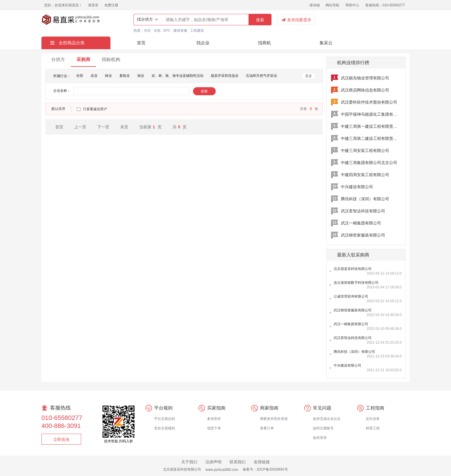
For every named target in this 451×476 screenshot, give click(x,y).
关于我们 (189, 462)
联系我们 (238, 462)
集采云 (326, 43)
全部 (80, 76)
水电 (157, 31)
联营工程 (373, 428)
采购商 (83, 59)
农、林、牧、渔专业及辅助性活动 (177, 76)
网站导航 (332, 5)
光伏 (147, 31)
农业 (94, 76)
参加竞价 (214, 419)
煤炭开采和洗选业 (225, 76)
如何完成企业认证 (327, 419)
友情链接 (262, 462)
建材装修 (180, 31)
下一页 (103, 127)
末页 (124, 127)
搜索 (260, 20)
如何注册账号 (323, 428)
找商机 (264, 43)
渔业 (141, 76)
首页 (141, 43)
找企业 (203, 43)
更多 (309, 76)
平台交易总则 (165, 419)
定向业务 (373, 419)
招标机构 (111, 59)
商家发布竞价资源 (274, 419)
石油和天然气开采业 (261, 76)
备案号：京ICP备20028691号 (265, 469)
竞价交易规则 (165, 428)
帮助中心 (352, 5)
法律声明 (213, 462)
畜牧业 (125, 76)
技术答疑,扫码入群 (118, 441)
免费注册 (111, 5)
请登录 (93, 5)
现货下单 (214, 428)
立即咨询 (61, 439)
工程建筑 (197, 31)
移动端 (315, 5)
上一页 (80, 127)
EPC (167, 31)
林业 (108, 76)
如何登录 (320, 438)
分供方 (58, 59)
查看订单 (267, 428)
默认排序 (58, 109)
